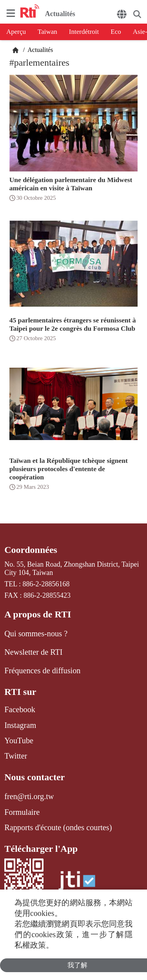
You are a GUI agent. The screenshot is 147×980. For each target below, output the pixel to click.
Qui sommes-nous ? (36, 634)
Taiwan (47, 32)
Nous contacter (34, 777)
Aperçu (16, 32)
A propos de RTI (38, 614)
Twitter (16, 756)
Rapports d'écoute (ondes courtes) (58, 827)
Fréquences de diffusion (42, 671)
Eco (116, 32)
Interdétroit (84, 32)
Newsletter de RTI (33, 652)
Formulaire (22, 812)
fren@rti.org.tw (29, 796)
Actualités (40, 50)
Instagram (20, 725)
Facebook (20, 709)
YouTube (19, 741)
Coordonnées (31, 550)
